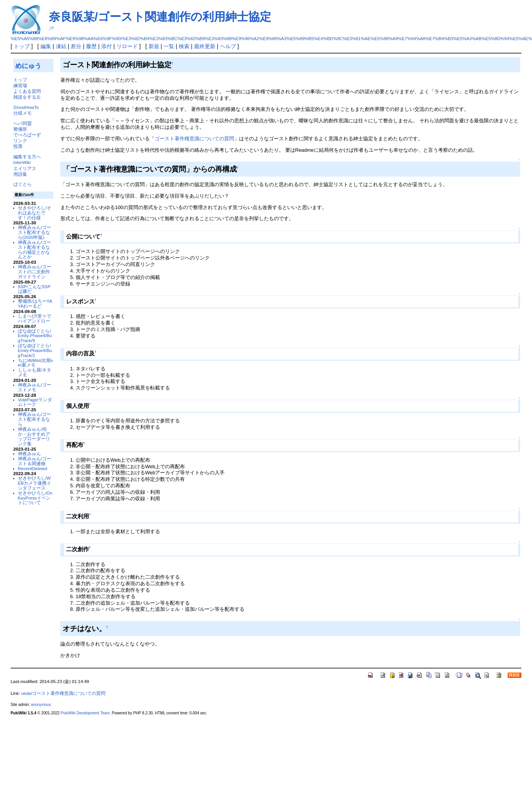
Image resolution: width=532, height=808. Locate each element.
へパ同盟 (23, 123)
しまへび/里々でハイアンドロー (35, 318)
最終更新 (205, 46)
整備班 (20, 129)
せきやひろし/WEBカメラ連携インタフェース (35, 483)
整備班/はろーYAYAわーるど (35, 303)
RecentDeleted (33, 468)
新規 (154, 46)
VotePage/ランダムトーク (35, 402)
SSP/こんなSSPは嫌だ (34, 289)
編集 (46, 46)
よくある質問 (27, 91)
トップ (22, 46)
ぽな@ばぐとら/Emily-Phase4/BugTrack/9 (35, 336)
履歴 (91, 46)
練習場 (20, 85)
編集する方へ (27, 157)
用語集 (20, 174)
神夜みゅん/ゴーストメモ (35, 387)
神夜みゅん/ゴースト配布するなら (35, 419)
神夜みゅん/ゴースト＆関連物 (35, 461)
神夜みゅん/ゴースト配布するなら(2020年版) (35, 232)
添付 (107, 46)
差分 (76, 46)
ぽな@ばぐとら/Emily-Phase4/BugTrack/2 (35, 350)
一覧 (169, 46)
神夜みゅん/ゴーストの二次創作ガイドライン (35, 272)
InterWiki (22, 162)
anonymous (41, 705)
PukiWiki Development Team (85, 713)
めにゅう (28, 66)
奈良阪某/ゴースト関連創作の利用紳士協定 (160, 17)
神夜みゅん (29, 453)
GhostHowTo (26, 107)
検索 (184, 46)
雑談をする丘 (27, 97)
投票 (18, 146)
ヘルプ (228, 46)
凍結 (61, 46)
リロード (127, 46)
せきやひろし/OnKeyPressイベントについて (35, 498)
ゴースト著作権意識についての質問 (194, 139)
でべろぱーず (27, 135)
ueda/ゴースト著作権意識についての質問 (63, 693)
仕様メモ (23, 113)
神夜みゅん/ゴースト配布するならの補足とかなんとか (35, 249)
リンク (20, 140)
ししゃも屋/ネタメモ (35, 372)
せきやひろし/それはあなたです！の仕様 (35, 213)
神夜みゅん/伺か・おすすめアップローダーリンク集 (34, 436)
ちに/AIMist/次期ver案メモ (36, 363)
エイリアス (25, 168)
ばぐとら (23, 184)
